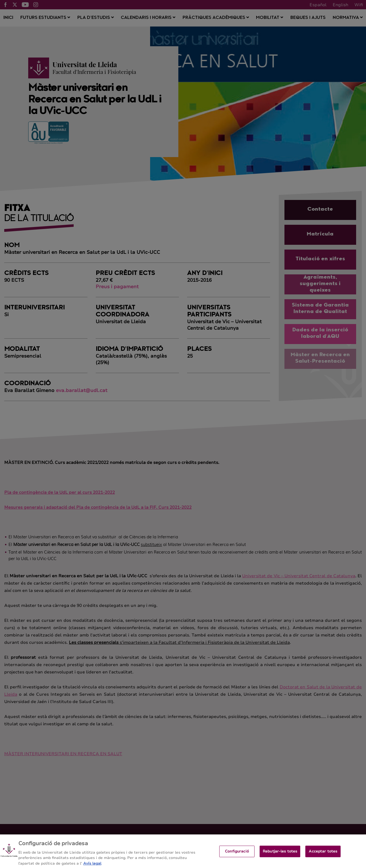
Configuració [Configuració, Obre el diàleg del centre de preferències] (237, 854)
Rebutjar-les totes (280, 854)
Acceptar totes (323, 854)
